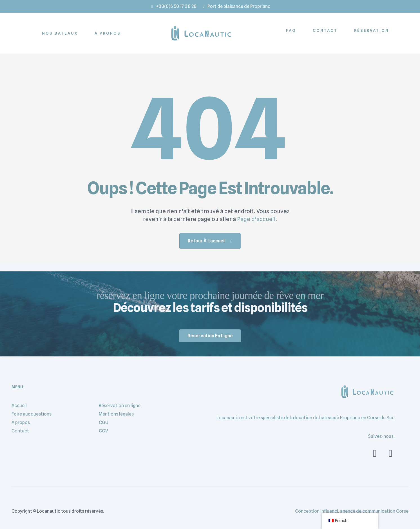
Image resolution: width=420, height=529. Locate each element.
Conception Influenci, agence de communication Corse (352, 511)
